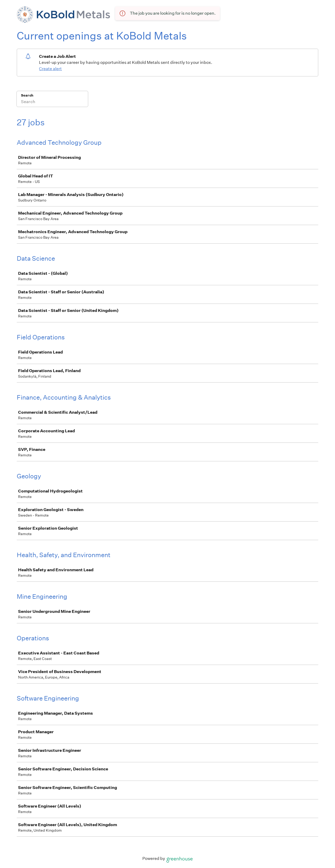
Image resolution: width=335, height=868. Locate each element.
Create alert (50, 69)
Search (27, 95)
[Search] (52, 102)
